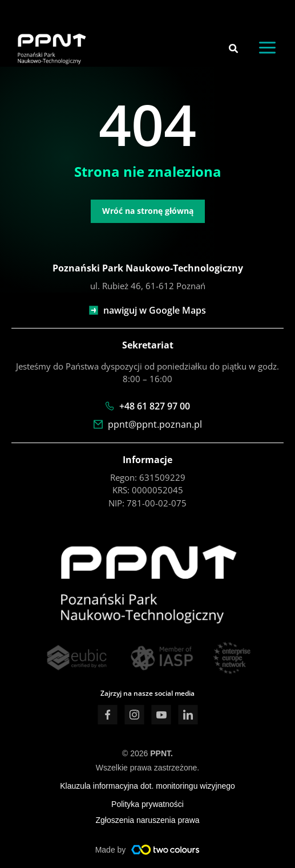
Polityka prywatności (147, 804)
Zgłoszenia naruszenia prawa (147, 820)
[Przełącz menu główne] (268, 48)
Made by (111, 850)
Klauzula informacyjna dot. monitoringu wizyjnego (147, 786)
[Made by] (165, 850)
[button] (234, 50)
